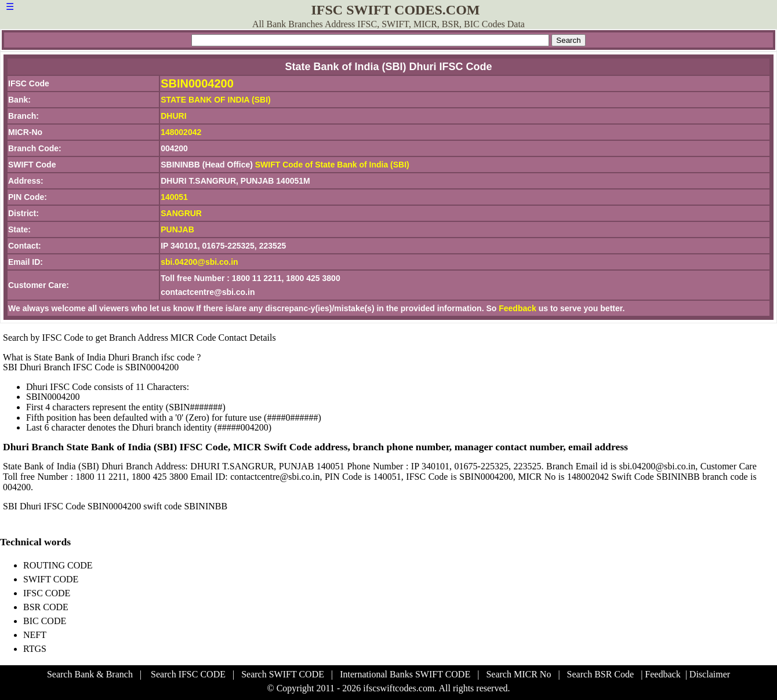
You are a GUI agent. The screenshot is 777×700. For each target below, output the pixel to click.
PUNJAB (177, 229)
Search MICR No (518, 674)
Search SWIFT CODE (283, 674)
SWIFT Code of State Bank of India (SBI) (332, 165)
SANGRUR (181, 213)
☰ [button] (10, 7)
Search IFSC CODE (188, 674)
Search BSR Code (601, 674)
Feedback (518, 308)
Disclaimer (710, 674)
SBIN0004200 (197, 83)
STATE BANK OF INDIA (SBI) (216, 100)
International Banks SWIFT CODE (405, 674)
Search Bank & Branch (90, 674)
